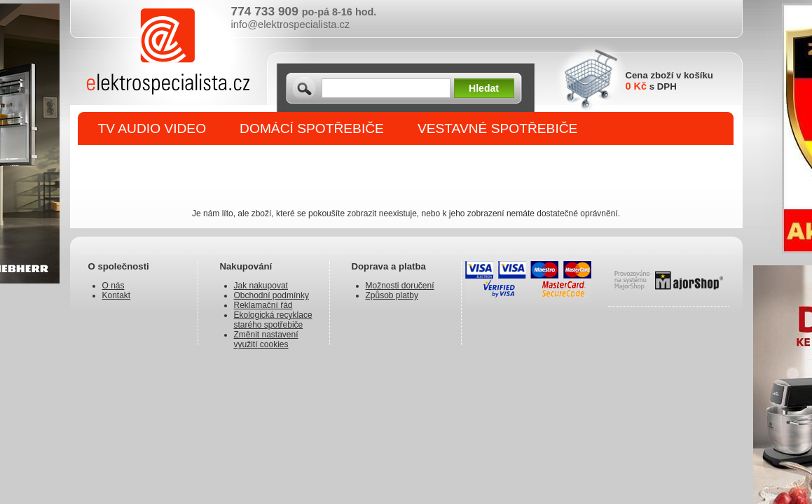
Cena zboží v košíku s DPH (669, 81)
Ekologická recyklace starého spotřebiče (273, 320)
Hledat (484, 88)
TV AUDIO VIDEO (152, 128)
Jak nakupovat (261, 286)
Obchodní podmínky (271, 295)
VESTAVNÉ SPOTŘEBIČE (498, 128)
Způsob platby (392, 295)
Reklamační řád (263, 305)
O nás (113, 286)
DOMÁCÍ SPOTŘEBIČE (312, 128)
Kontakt (117, 295)
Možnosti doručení (400, 286)
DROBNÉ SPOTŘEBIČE (172, 162)
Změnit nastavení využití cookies (266, 339)
